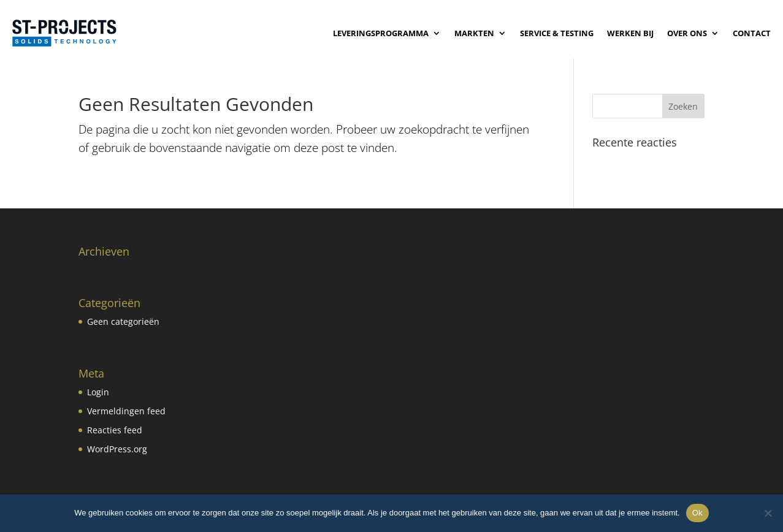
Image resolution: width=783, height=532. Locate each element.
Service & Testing (557, 33)
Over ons (687, 33)
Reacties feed (115, 430)
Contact (752, 33)
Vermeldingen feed (126, 411)
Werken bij (630, 33)
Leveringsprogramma (381, 33)
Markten (474, 33)
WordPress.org (117, 449)
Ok (697, 513)
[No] (768, 513)
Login (98, 392)
